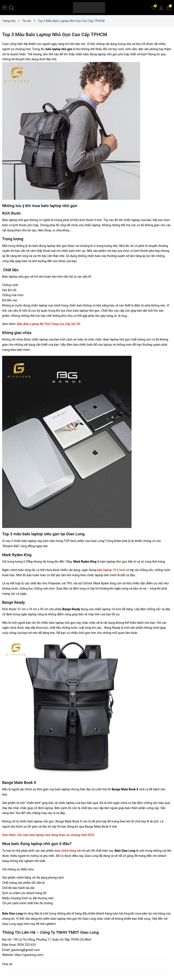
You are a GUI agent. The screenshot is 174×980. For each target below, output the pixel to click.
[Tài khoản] (161, 8)
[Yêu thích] (154, 8)
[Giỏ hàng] (169, 8)
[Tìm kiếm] (11, 8)
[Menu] (5, 7)
